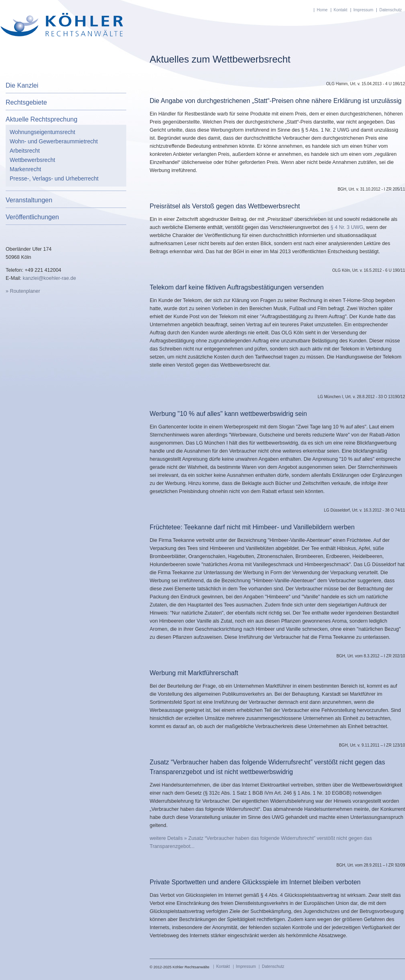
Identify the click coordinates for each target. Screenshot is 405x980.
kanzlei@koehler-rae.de (49, 278)
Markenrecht (25, 169)
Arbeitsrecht (25, 151)
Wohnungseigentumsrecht (42, 132)
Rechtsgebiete (26, 102)
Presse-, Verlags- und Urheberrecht (54, 178)
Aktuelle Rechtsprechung (42, 119)
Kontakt (340, 10)
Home (322, 10)
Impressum (363, 10)
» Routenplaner (23, 291)
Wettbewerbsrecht (32, 160)
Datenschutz (390, 10)
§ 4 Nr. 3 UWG (347, 227)
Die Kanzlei (22, 85)
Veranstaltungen (29, 200)
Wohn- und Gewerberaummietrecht (54, 141)
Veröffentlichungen (32, 217)
